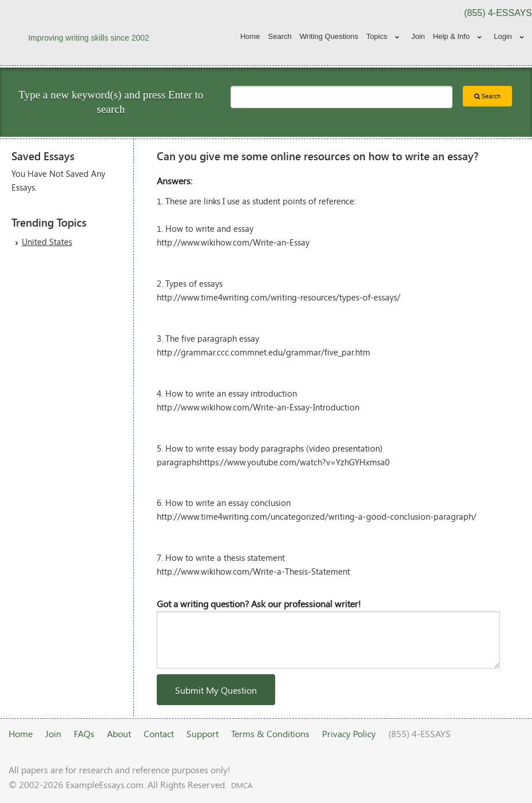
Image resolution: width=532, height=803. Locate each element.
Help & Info (451, 36)
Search (280, 36)
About (119, 733)
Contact (159, 733)
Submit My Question (216, 690)
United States (47, 242)
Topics (377, 36)
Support (203, 733)
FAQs (84, 733)
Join (418, 36)
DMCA (242, 785)
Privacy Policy (349, 733)
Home (250, 36)
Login (503, 36)
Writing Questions (329, 36)
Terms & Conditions (270, 733)
